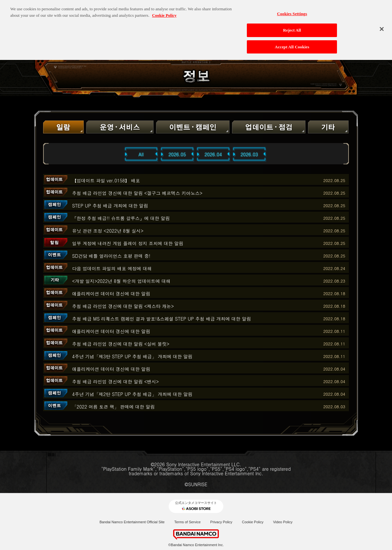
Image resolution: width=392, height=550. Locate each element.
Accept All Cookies (292, 44)
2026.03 (249, 154)
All (141, 154)
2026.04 (213, 154)
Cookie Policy (253, 522)
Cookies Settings (292, 10)
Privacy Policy (221, 522)
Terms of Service (187, 522)
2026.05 (177, 154)
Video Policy (283, 522)
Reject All (292, 27)
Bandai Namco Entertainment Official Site (132, 522)
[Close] (382, 26)
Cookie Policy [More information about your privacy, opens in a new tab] (164, 12)
